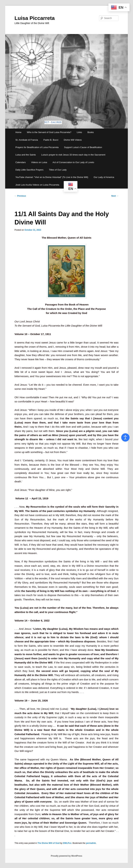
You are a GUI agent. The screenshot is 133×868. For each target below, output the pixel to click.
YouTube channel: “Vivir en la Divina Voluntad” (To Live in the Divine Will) (52, 177)
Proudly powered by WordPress (66, 856)
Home (18, 132)
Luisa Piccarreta (35, 18)
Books (91, 132)
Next (115, 196)
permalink (91, 843)
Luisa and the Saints (26, 155)
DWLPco (67, 843)
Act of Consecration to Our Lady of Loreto (73, 162)
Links (79, 132)
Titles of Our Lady (58, 170)
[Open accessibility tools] (125, 437)
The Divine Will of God (49, 843)
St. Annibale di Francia (27, 140)
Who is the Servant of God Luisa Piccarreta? (49, 132)
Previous (20, 196)
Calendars (21, 162)
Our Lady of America (104, 177)
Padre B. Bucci (51, 140)
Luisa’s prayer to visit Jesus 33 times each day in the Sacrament (73, 155)
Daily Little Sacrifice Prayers (29, 170)
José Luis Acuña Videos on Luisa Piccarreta (37, 185)
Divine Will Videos (73, 140)
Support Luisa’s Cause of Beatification (83, 147)
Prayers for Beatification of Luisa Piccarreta (37, 147)
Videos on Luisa (39, 162)
